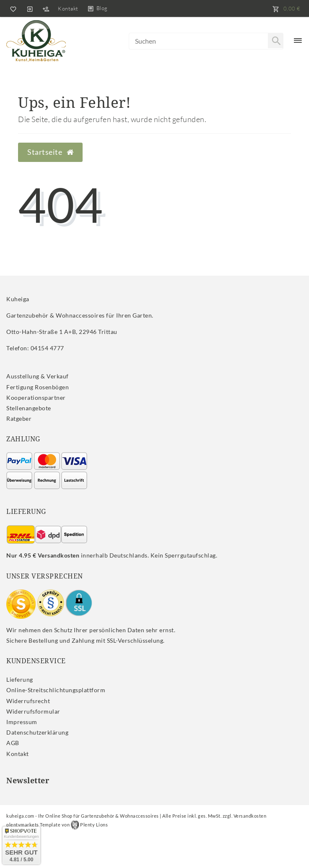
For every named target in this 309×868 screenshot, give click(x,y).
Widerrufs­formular (33, 711)
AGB (13, 743)
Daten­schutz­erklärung (37, 732)
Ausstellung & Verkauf (38, 376)
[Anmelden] (30, 8)
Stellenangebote (29, 408)
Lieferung (20, 679)
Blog (102, 8)
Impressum (22, 722)
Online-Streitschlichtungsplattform (56, 690)
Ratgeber (19, 418)
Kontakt (68, 8)
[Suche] (275, 41)
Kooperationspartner (36, 398)
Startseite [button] (50, 152)
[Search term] (206, 41)
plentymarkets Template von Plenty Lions (57, 825)
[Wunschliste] (12, 8)
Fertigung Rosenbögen (38, 387)
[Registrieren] (46, 8)
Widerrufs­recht (28, 701)
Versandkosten (250, 816)
